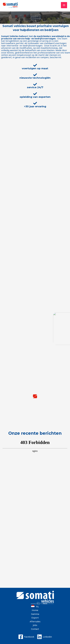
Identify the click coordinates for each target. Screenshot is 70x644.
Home (35, 610)
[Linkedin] (44, 637)
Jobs (35, 625)
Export (35, 618)
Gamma (35, 614)
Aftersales (35, 621)
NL (37, 606)
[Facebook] (26, 637)
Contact (35, 629)
